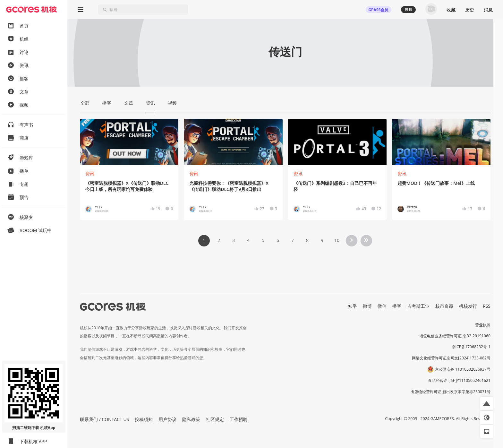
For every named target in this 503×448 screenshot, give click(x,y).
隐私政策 (191, 419)
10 (337, 240)
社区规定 (215, 419)
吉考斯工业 (418, 306)
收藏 (451, 10)
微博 (367, 306)
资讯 (90, 173)
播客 (397, 306)
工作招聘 (239, 419)
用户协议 (167, 419)
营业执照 (483, 325)
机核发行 (468, 306)
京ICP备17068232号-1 (471, 347)
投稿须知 (144, 419)
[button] (487, 403)
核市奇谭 (444, 306)
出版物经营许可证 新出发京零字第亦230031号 (451, 392)
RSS (487, 306)
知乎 (353, 306)
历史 (470, 10)
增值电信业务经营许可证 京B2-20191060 (455, 336)
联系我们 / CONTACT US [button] (104, 419)
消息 (488, 10)
